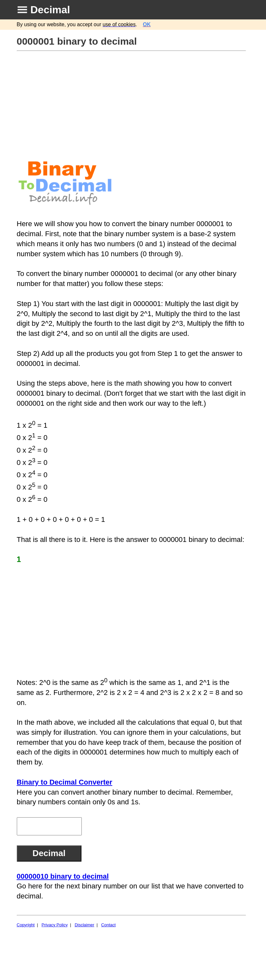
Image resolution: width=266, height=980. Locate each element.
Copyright (26, 925)
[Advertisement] (132, 100)
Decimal (50, 10)
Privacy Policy (55, 925)
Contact (108, 925)
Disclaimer (85, 925)
